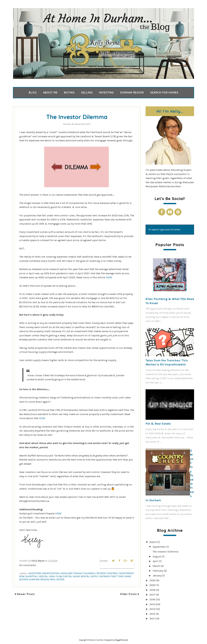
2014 (152, 609)
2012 (152, 614)
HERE (109, 277)
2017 (152, 595)
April (155, 561)
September (159, 547)
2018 (152, 590)
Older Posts (128, 594)
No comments (28, 565)
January (157, 576)
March (156, 566)
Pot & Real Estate (158, 424)
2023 (153, 542)
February (158, 571)
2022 (153, 580)
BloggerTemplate (121, 640)
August (157, 556)
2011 (152, 619)
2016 (152, 599)
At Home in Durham (95, 640)
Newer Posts (26, 594)
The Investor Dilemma (77, 117)
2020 (153, 585)
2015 (152, 604)
